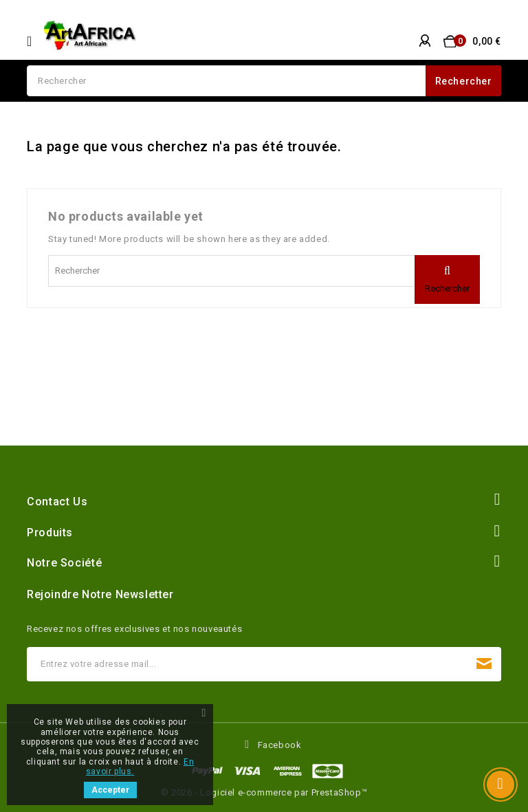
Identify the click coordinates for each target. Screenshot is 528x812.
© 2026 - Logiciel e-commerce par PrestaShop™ (264, 792)
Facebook (280, 745)
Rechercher (464, 81)
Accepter (110, 790)
